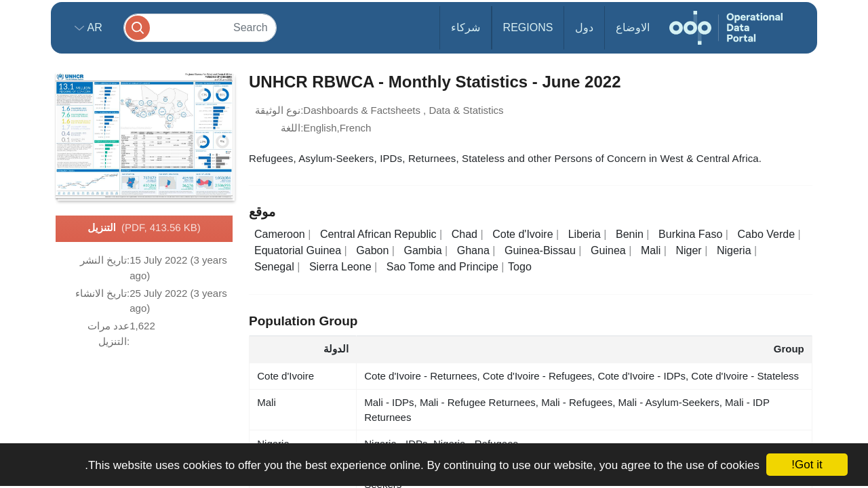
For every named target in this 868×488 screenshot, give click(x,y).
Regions (528, 27)
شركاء (466, 27)
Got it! (807, 465)
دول (584, 27)
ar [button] (93, 27)
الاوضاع (633, 27)
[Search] (200, 27)
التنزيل (144, 228)
